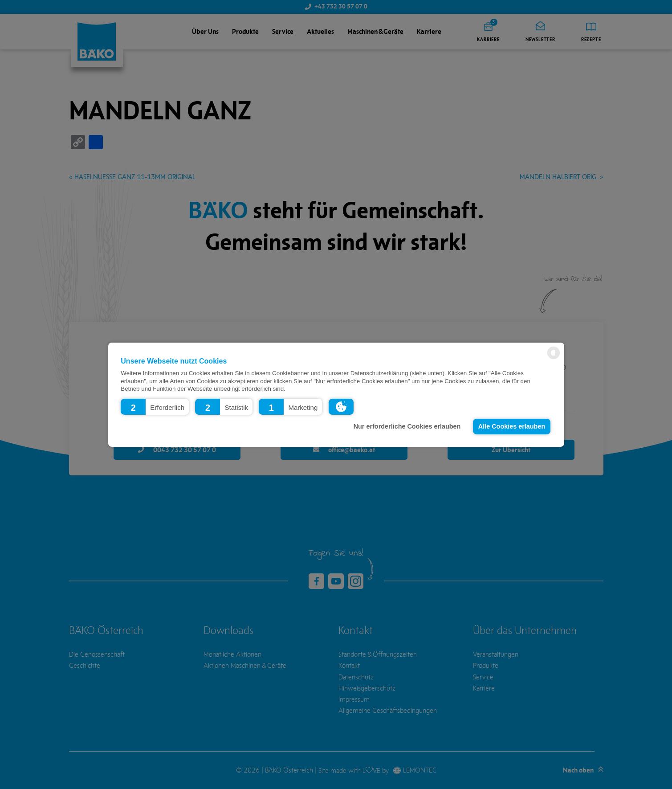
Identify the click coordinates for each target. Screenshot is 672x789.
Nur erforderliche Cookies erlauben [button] (407, 426)
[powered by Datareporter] (554, 358)
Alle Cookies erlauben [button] (512, 426)
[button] (155, 406)
